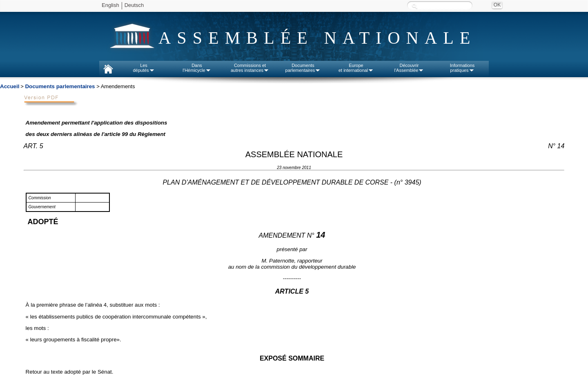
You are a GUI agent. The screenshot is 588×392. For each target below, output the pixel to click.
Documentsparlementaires (303, 68)
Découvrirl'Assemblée (409, 68)
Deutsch (134, 5)
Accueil (10, 86)
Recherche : (414, 6)
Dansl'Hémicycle (197, 68)
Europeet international (356, 68)
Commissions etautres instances (250, 68)
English (110, 5)
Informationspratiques (462, 68)
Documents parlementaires (60, 86)
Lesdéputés (144, 68)
